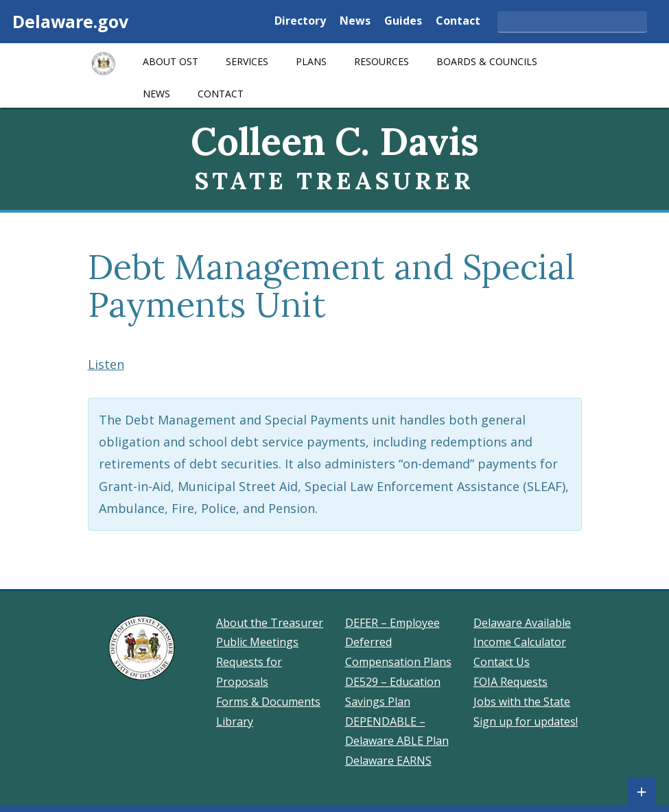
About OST (171, 61)
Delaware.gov (70, 21)
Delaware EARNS (388, 761)
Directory (300, 22)
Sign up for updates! (526, 721)
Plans (311, 61)
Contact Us (502, 662)
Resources (382, 61)
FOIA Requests (510, 682)
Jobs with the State (522, 702)
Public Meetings (257, 642)
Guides (403, 22)
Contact (458, 22)
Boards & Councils (487, 61)
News (355, 22)
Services (247, 61)
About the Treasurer (270, 623)
